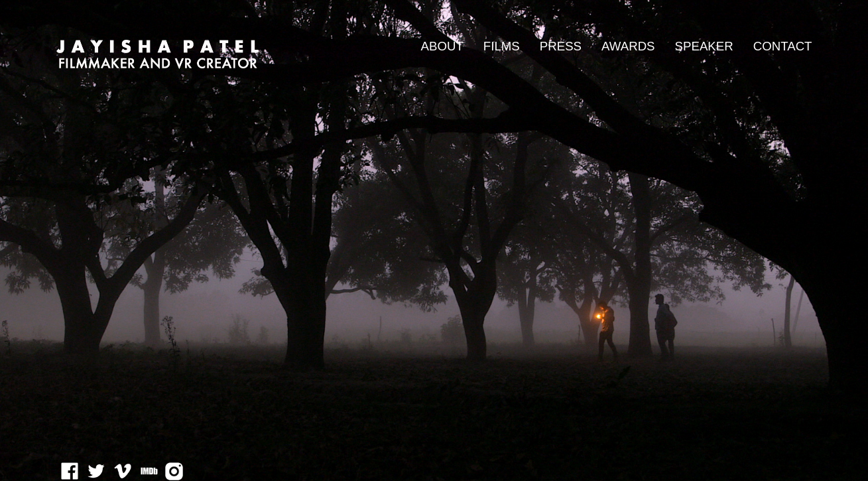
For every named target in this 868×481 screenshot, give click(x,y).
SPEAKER (704, 46)
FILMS (502, 46)
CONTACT (783, 46)
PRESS (561, 46)
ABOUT (442, 46)
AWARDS (628, 46)
